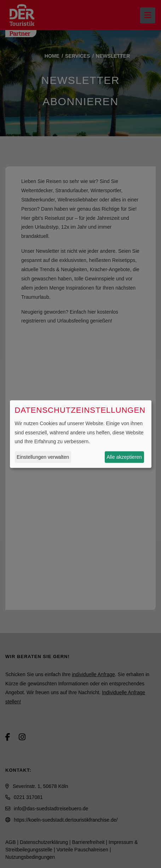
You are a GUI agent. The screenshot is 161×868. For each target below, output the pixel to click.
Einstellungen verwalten (43, 457)
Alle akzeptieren (124, 457)
